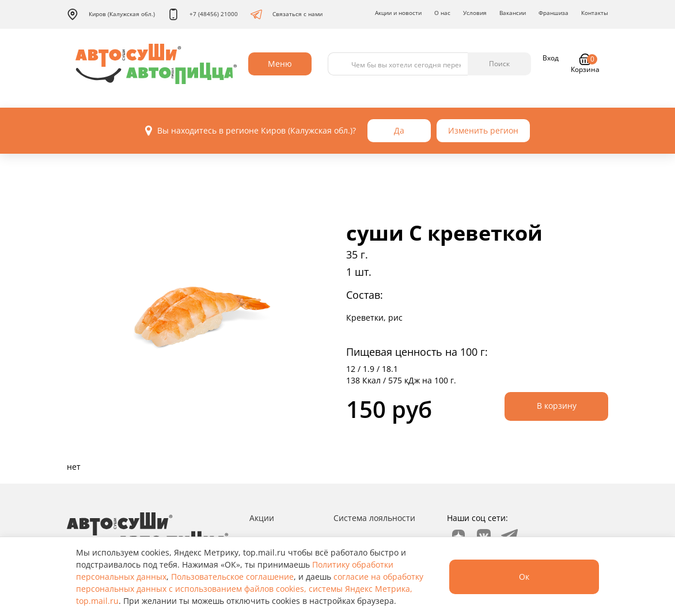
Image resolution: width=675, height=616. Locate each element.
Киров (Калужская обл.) (111, 14)
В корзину (557, 406)
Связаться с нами (287, 14)
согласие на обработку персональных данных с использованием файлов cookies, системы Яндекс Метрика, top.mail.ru (250, 589)
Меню (280, 64)
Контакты (595, 13)
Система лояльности (374, 518)
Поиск (499, 64)
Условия (475, 13)
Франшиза (553, 13)
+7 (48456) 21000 (203, 14)
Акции (262, 518)
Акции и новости (398, 13)
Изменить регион (483, 130)
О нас (442, 13)
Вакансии (513, 13)
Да (399, 130)
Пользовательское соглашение (232, 577)
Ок (524, 577)
